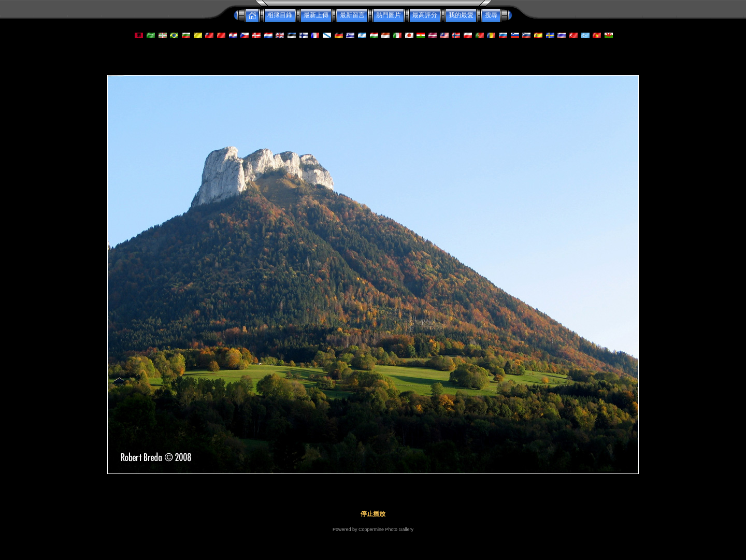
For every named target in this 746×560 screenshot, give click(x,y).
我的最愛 (461, 15)
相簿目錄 (280, 15)
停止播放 (373, 514)
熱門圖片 (389, 15)
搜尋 (491, 15)
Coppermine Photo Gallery (386, 529)
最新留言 (352, 15)
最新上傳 (316, 15)
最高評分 (425, 15)
